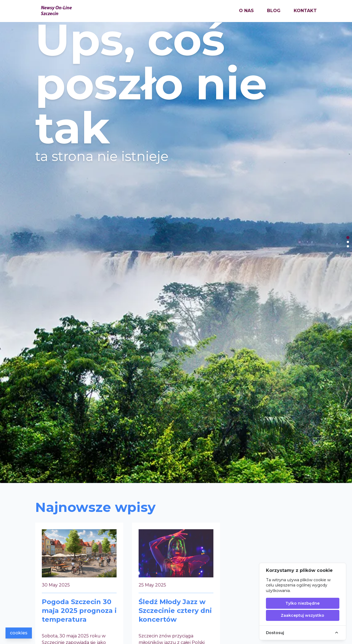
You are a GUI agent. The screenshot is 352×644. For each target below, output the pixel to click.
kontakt (305, 11)
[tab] (348, 237)
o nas (246, 11)
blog (274, 11)
